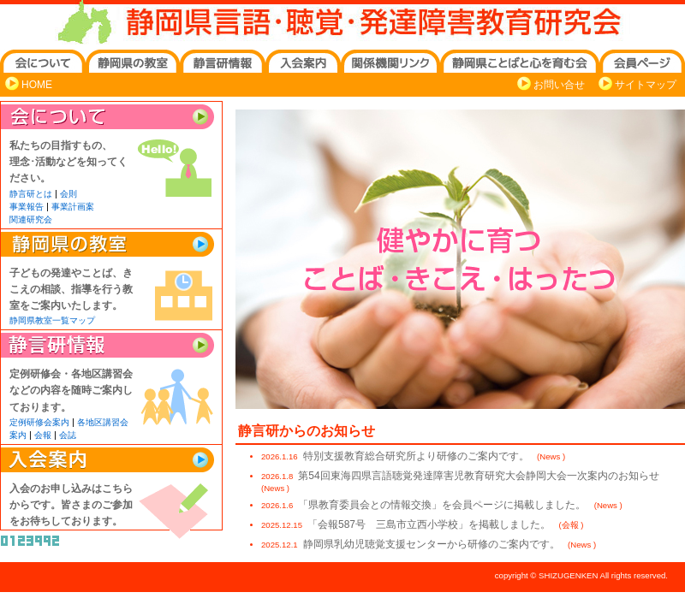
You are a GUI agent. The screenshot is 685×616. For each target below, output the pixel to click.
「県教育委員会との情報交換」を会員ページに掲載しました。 (443, 505)
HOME (37, 85)
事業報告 (27, 207)
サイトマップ (646, 85)
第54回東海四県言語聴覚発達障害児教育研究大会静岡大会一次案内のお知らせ (478, 476)
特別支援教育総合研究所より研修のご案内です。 (417, 456)
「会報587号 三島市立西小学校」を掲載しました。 (430, 524)
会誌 (68, 435)
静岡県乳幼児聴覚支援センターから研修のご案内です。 (433, 544)
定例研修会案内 (39, 422)
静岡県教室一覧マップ (52, 320)
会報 (43, 435)
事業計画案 (73, 207)
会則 (68, 194)
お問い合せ (559, 85)
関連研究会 (31, 219)
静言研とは (31, 194)
